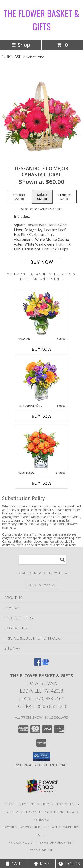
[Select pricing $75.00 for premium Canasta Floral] (65, 197)
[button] (41, 757)
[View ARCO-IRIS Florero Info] (41, 314)
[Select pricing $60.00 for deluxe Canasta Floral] (42, 197)
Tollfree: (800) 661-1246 (41, 706)
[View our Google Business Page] (46, 664)
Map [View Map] (42, 864)
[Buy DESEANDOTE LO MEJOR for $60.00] (42, 262)
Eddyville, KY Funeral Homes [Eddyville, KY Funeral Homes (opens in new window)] (28, 804)
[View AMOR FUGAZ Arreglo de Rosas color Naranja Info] (41, 448)
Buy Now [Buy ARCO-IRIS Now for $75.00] (42, 349)
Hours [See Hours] (69, 864)
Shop (21, 45)
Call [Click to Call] (14, 864)
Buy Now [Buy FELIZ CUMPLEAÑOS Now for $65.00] (42, 416)
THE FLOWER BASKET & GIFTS (41, 20)
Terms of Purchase (55, 842)
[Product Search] (42, 560)
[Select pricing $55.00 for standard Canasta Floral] (19, 197)
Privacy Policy (22, 842)
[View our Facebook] (38, 664)
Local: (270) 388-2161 (42, 699)
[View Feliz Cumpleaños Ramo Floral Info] (41, 381)
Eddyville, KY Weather (21, 827)
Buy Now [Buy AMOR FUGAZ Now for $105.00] (42, 483)
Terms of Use (42, 850)
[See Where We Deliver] (42, 585)
